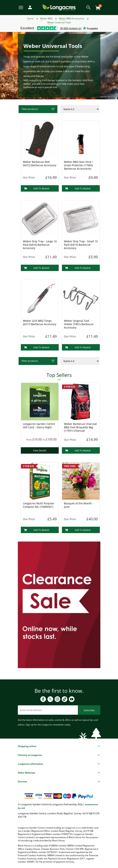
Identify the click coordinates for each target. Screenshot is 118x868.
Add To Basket (37, 188)
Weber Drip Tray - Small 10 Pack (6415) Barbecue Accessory (81, 245)
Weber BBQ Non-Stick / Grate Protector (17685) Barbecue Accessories (78, 165)
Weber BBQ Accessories (72, 19)
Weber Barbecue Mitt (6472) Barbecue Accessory (40, 164)
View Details (40, 450)
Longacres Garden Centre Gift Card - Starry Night (39, 426)
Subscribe (89, 710)
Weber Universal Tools (59, 22)
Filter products (38, 109)
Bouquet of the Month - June (79, 505)
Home (30, 19)
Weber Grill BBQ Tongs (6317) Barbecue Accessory (40, 322)
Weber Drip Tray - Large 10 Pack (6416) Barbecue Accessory (40, 245)
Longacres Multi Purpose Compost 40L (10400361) (38, 505)
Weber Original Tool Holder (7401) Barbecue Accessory (79, 324)
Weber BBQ (46, 19)
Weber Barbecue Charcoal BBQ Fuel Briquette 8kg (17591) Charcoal (80, 427)
